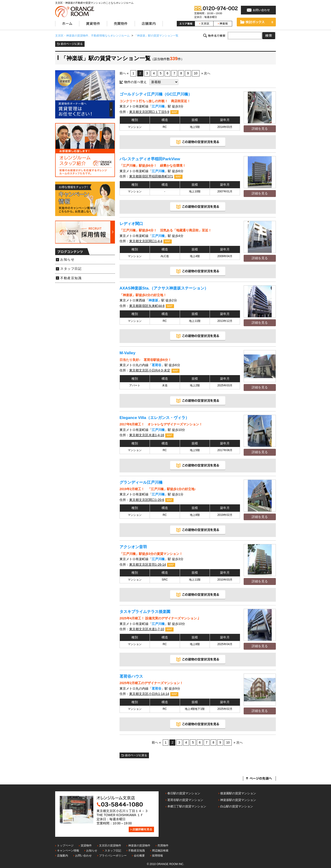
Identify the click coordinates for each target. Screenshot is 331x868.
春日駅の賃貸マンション (184, 793)
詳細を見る (260, 129)
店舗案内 (63, 856)
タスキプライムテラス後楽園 (145, 612)
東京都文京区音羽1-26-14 (148, 565)
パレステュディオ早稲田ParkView (150, 159)
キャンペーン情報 (68, 851)
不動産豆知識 (71, 278)
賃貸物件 (86, 846)
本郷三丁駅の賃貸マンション (187, 806)
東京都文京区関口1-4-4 (146, 241)
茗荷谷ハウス (131, 676)
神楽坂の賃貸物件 (139, 846)
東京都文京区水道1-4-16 (147, 435)
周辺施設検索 (160, 851)
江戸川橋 (158, 106)
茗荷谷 (157, 365)
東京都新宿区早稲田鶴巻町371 (151, 176)
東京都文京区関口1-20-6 (147, 500)
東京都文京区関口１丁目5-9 (149, 112)
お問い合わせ (83, 856)
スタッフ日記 (71, 269)
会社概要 (139, 856)
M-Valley (127, 353)
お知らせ (67, 260)
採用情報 (157, 856)
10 (196, 73)
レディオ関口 (131, 224)
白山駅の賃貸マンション (237, 806)
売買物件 (163, 846)
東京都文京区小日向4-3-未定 (150, 370)
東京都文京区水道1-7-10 (147, 629)
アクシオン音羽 (133, 547)
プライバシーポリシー (113, 856)
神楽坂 (153, 300)
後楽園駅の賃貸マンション (238, 793)
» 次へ (206, 73)
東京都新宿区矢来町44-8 (147, 306)
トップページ (65, 846)
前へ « (124, 73)
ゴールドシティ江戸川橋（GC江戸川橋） (156, 94)
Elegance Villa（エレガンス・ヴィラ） (154, 418)
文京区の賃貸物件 (110, 846)
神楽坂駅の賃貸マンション (238, 800)
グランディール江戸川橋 (141, 482)
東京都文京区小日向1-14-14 (149, 694)
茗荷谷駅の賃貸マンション (185, 800)
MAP (174, 112)
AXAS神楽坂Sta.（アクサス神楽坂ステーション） (164, 288)
